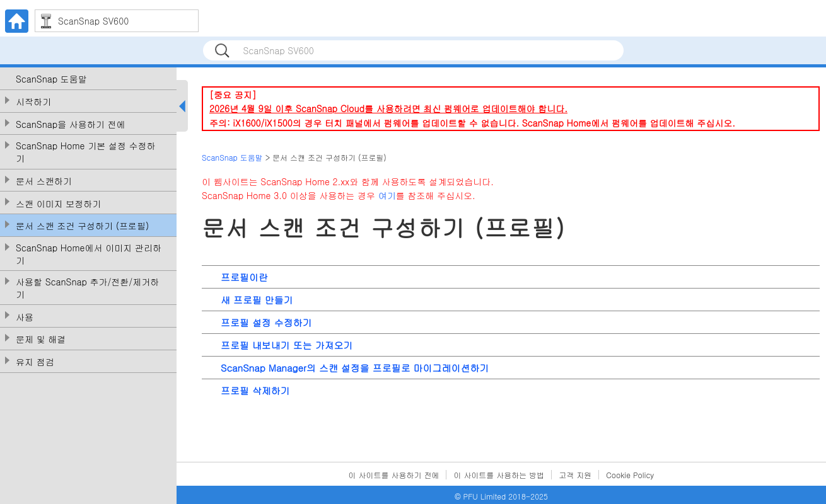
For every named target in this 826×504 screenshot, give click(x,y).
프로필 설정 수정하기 (266, 322)
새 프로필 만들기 (257, 300)
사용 (25, 317)
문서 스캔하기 (44, 181)
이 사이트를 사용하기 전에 (394, 475)
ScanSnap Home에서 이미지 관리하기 (89, 254)
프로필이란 (244, 277)
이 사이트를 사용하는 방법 (499, 475)
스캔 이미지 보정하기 (58, 204)
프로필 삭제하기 (255, 390)
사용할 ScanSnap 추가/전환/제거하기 (87, 288)
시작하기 (33, 102)
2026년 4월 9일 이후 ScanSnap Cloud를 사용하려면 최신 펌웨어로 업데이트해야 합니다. (388, 108)
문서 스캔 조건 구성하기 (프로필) (82, 226)
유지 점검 (35, 362)
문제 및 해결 (41, 339)
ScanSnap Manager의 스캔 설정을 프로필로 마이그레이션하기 (355, 368)
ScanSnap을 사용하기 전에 (71, 124)
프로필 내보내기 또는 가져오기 (287, 345)
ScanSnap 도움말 (51, 79)
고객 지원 (575, 475)
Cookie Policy (630, 475)
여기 (387, 195)
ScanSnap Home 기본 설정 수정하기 (86, 152)
